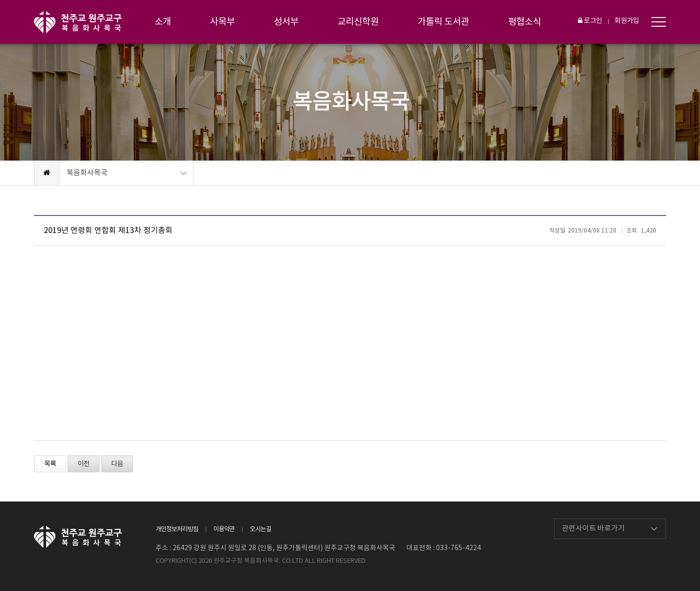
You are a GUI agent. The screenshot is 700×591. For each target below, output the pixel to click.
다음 (117, 464)
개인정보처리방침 (177, 529)
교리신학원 (358, 22)
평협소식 (525, 22)
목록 (50, 464)
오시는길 (261, 529)
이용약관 (224, 529)
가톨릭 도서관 (443, 22)
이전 (84, 464)
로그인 (590, 21)
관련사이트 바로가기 (593, 528)
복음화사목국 (87, 173)
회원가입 (627, 21)
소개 (163, 22)
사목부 (222, 22)
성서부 (286, 22)
